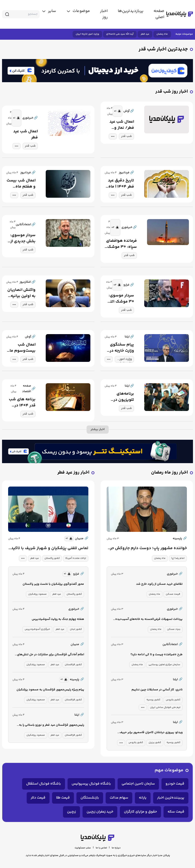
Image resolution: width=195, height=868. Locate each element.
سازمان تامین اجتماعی (138, 784)
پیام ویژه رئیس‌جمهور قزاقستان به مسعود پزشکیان (50, 690)
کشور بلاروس (173, 700)
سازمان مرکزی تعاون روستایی (164, 665)
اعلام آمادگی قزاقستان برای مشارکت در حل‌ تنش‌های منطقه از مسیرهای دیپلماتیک (51, 655)
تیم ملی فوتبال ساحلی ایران (165, 707)
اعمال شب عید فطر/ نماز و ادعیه (122, 125)
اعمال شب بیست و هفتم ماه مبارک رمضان (21, 184)
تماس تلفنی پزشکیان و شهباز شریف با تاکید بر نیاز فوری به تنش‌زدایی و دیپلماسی (50, 548)
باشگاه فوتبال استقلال (44, 784)
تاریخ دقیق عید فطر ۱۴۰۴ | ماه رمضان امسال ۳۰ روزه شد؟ (121, 184)
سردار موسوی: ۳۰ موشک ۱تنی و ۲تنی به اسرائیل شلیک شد (121, 299)
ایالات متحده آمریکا (76, 558)
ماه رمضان (162, 34)
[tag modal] (113, 136)
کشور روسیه (153, 700)
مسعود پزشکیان (37, 594)
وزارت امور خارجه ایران (87, 34)
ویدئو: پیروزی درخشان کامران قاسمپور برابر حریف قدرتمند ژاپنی (151, 733)
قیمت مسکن (173, 594)
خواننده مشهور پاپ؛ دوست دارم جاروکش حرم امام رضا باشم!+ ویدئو (147, 548)
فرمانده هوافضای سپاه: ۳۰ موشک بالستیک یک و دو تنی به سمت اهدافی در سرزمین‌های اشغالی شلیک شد (121, 244)
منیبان (82, 539)
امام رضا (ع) (178, 558)
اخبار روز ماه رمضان (169, 473)
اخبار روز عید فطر (73, 473)
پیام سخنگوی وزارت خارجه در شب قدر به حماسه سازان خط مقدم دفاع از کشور (120, 348)
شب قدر (126, 136)
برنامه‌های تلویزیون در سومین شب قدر (120, 397)
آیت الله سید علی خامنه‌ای (120, 34)
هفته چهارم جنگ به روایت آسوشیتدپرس (58, 619)
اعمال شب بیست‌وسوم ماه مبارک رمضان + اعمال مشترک (21, 348)
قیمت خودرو (175, 784)
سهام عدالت (119, 798)
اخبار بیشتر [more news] (98, 429)
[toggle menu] (78, 11)
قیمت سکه (176, 812)
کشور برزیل (155, 743)
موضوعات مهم (169, 770)
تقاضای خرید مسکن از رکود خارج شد (159, 584)
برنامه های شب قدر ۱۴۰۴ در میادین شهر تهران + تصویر (22, 403)
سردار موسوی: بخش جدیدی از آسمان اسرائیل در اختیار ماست (23, 238)
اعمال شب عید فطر (26, 135)
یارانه (143, 798)
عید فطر (145, 34)
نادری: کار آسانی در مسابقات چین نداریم (157, 690)
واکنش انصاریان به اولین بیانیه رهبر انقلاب (21, 293)
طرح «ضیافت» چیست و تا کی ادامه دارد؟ (157, 655)
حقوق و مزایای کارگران (140, 812)
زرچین (71, 812)
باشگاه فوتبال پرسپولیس (91, 784)
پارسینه (180, 539)
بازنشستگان (90, 798)
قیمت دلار (38, 798)
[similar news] (118, 111)
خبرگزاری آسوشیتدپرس (37, 629)
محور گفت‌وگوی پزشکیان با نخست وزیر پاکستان (53, 584)
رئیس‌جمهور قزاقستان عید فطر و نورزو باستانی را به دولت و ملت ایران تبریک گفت (52, 725)
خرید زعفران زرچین (100, 812)
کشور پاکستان (52, 558)
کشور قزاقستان (73, 665)
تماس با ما (101, 848)
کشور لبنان (76, 629)
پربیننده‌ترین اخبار (171, 798)
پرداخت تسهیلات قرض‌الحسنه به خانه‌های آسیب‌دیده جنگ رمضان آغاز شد (149, 620)
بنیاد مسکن (174, 629)
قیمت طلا (63, 798)
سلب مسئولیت (83, 848)
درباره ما (116, 848)
